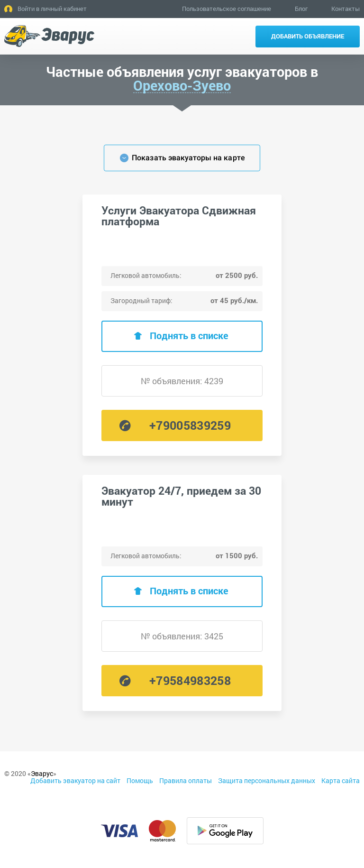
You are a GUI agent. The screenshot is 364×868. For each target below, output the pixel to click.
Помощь (140, 780)
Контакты (346, 9)
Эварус (42, 773)
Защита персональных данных (267, 780)
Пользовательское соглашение (227, 9)
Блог (301, 9)
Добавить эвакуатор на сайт (75, 780)
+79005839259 (190, 425)
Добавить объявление (308, 36)
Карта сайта (341, 780)
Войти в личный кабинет (52, 9)
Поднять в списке (189, 335)
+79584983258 (190, 680)
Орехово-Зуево (182, 86)
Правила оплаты (186, 780)
